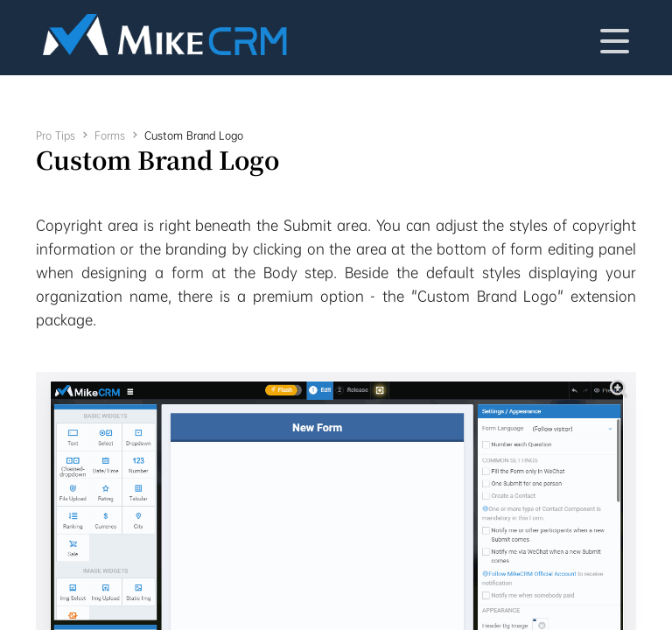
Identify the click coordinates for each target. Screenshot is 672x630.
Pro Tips (56, 136)
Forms (110, 136)
